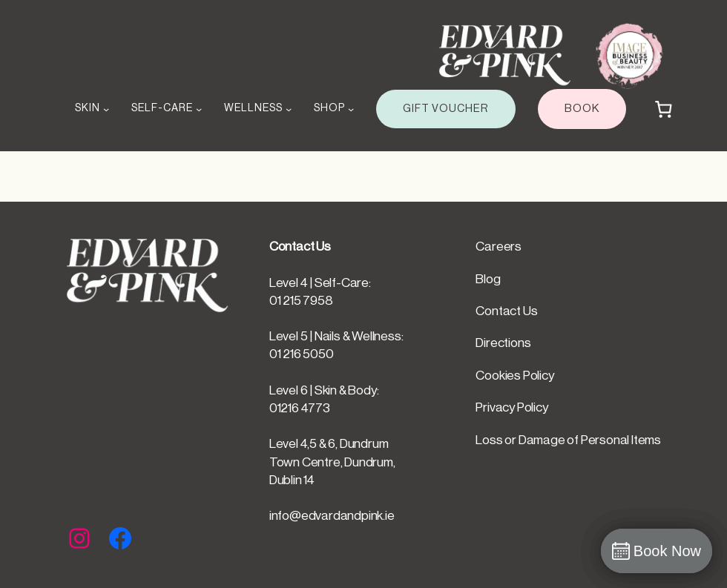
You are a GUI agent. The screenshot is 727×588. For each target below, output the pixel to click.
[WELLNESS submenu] (289, 109)
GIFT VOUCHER (446, 109)
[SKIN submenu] (106, 109)
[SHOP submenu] (351, 109)
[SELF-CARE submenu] (199, 109)
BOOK (582, 108)
